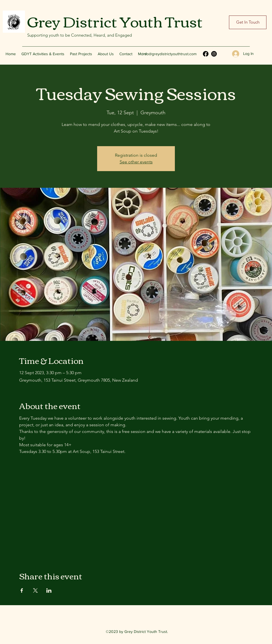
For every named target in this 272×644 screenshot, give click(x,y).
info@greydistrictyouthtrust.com (169, 54)
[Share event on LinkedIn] (49, 590)
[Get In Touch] (248, 22)
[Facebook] (206, 54)
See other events (136, 162)
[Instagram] (214, 54)
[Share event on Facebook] (22, 590)
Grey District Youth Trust (115, 21)
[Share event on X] (35, 590)
